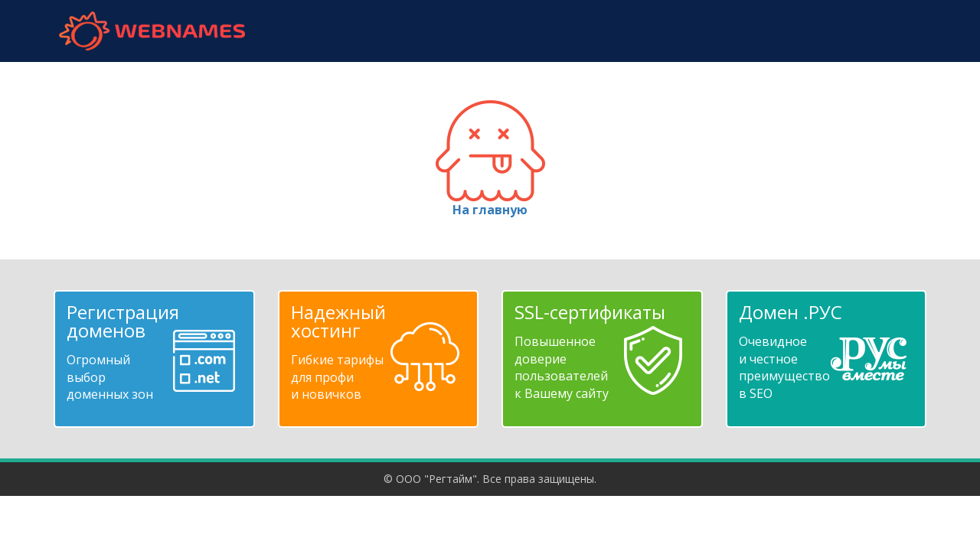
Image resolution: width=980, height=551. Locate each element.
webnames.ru (152, 31)
